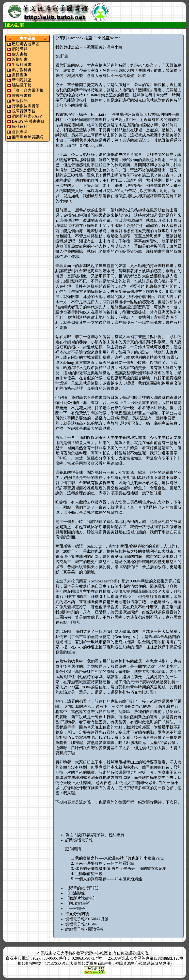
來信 (144, 953)
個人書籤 (20, 54)
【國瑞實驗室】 (79, 903)
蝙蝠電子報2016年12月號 (87, 919)
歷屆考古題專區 (26, 44)
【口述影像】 (77, 893)
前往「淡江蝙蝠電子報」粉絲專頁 (95, 835)
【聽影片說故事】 (81, 898)
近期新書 (20, 59)
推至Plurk (93, 38)
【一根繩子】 (77, 909)
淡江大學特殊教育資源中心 (76, 953)
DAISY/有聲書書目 (28, 121)
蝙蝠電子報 (22, 85)
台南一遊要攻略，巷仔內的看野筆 (105, 863)
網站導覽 (20, 49)
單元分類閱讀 (77, 914)
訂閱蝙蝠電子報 (79, 840)
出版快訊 (20, 101)
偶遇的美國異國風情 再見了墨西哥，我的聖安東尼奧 (121, 869)
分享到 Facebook (69, 38)
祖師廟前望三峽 (89, 874)
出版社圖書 (22, 65)
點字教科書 (22, 70)
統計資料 (20, 126)
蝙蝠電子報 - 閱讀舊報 (85, 929)
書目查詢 (20, 75)
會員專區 (20, 132)
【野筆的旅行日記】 (83, 888)
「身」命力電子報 (28, 90)
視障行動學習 (24, 111)
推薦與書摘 (22, 96)
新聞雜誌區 (22, 80)
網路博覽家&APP (27, 116)
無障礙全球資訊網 (28, 137)
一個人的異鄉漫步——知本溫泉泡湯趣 (109, 879)
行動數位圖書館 (26, 106)
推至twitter (111, 38)
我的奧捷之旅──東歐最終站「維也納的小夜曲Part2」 (121, 858)
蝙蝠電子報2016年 (81, 924)
